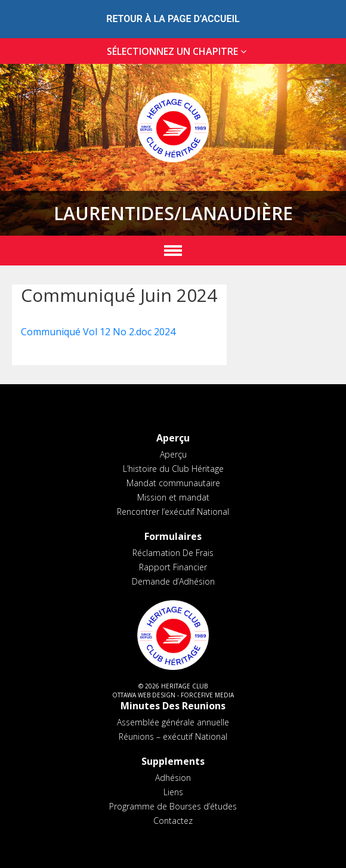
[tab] (173, 52)
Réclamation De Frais (173, 553)
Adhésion (173, 778)
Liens (173, 792)
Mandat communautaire (173, 483)
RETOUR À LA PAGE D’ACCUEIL (173, 19)
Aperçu (173, 454)
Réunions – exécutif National (173, 736)
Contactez (173, 821)
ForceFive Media (207, 695)
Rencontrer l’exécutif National (173, 512)
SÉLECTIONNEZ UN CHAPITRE (179, 51)
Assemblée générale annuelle (173, 722)
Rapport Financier (173, 567)
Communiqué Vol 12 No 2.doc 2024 (98, 332)
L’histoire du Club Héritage (173, 469)
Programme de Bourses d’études (173, 806)
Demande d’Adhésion (173, 581)
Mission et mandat (173, 497)
